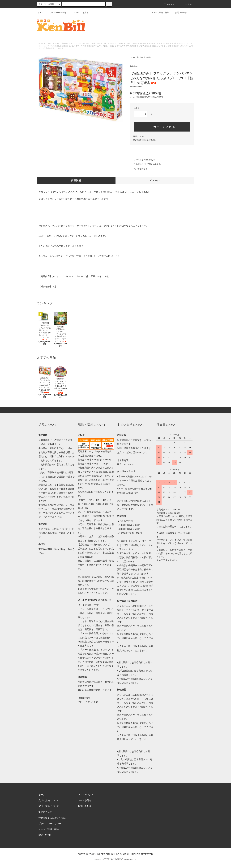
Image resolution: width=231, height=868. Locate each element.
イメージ (155, 181)
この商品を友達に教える (142, 160)
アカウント (167, 4)
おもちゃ (140, 57)
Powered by (116, 859)
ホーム (41, 13)
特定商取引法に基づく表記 (145, 140)
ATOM (48, 835)
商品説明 (76, 181)
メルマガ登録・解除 (158, 13)
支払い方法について (49, 800)
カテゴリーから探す (56, 13)
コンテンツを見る (79, 13)
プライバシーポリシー (50, 824)
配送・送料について (49, 806)
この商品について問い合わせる (145, 164)
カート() (186, 4)
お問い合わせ (179, 13)
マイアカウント (86, 795)
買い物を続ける (139, 169)
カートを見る (85, 800)
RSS (41, 835)
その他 (148, 57)
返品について (139, 137)
